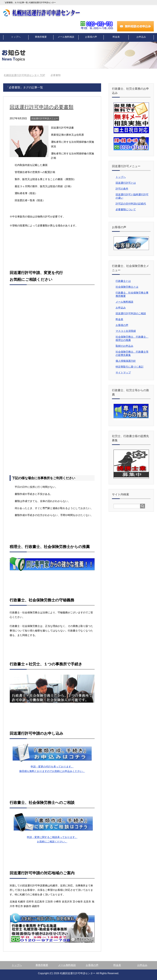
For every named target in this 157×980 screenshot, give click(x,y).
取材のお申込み (124, 346)
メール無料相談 (66, 37)
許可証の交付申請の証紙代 (131, 204)
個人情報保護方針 (126, 361)
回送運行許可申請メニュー (45, 118)
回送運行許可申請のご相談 (131, 313)
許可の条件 (122, 189)
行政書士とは (123, 281)
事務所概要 (41, 37)
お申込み (141, 37)
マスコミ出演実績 (126, 331)
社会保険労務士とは (127, 287)
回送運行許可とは (126, 183)
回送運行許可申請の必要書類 (45, 107)
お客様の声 (91, 37)
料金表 (116, 37)
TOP (24, 75)
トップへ (16, 37)
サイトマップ (123, 373)
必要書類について (126, 209)
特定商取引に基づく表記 (130, 367)
